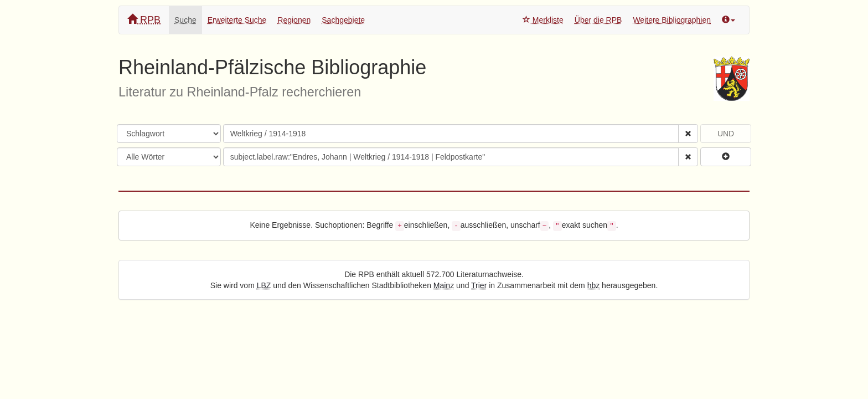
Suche (185, 20)
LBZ (264, 285)
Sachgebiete (343, 20)
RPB (144, 20)
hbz (594, 285)
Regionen (294, 20)
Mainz (444, 285)
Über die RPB (598, 20)
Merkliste (543, 20)
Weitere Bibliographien (672, 20)
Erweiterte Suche (237, 20)
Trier (479, 285)
